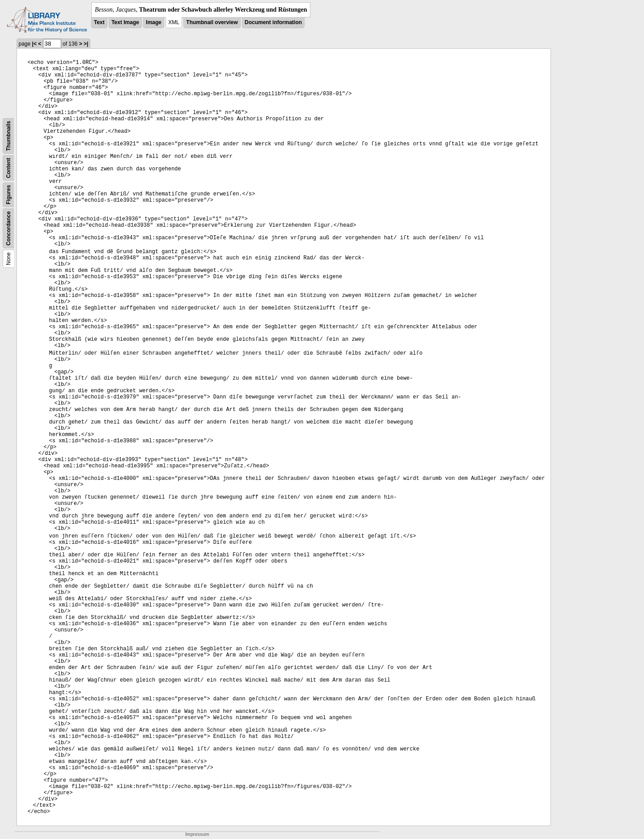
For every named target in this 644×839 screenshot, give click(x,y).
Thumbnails (8, 136)
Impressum (197, 834)
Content (8, 168)
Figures (8, 195)
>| (86, 44)
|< (34, 44)
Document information (273, 22)
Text (99, 22)
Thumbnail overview (212, 22)
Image (154, 22)
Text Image (125, 22)
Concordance (8, 228)
